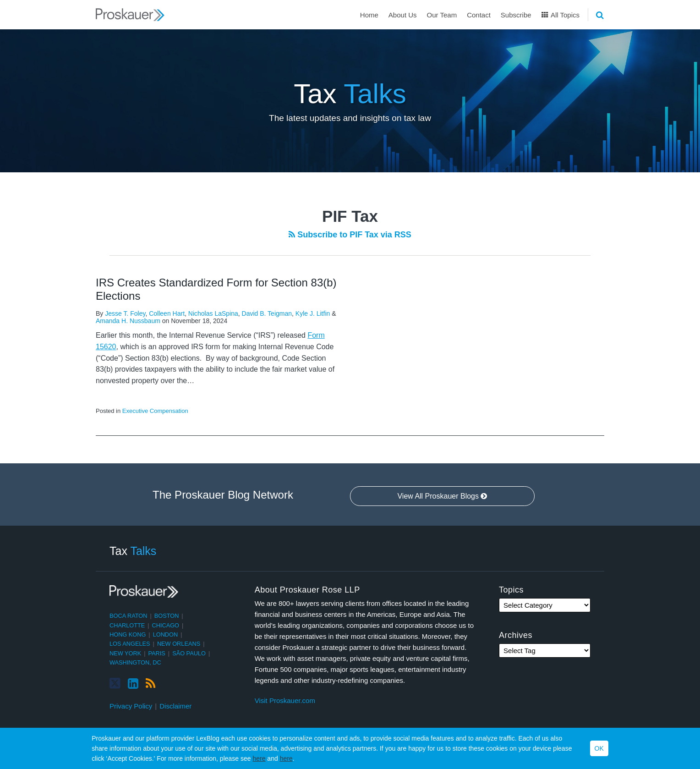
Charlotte (127, 625)
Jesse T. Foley (125, 313)
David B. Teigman (267, 313)
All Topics (561, 15)
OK (599, 748)
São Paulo (189, 653)
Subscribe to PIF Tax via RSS (350, 235)
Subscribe (516, 15)
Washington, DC (135, 662)
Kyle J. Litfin (313, 313)
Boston (167, 616)
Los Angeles (130, 644)
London (166, 634)
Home (369, 15)
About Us (403, 15)
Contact (479, 15)
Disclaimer (175, 706)
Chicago (166, 625)
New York (125, 653)
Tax (350, 94)
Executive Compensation (155, 411)
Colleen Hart (167, 313)
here (259, 758)
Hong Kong (128, 634)
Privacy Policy (131, 706)
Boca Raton (128, 616)
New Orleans (179, 644)
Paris (157, 653)
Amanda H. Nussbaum (128, 321)
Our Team (442, 15)
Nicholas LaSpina (213, 313)
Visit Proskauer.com (285, 700)
